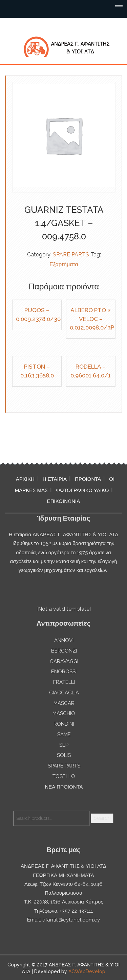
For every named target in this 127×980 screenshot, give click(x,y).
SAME (64, 734)
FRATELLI (64, 682)
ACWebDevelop (87, 971)
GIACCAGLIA (64, 693)
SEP (64, 745)
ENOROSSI (64, 672)
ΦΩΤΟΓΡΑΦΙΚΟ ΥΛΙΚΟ (82, 490)
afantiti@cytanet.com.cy (71, 920)
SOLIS (64, 755)
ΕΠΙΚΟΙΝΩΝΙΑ (63, 501)
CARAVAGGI (64, 661)
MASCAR (64, 703)
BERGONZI (64, 651)
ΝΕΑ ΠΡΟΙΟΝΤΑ (64, 787)
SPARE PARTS (71, 255)
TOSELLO (64, 776)
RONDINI (64, 724)
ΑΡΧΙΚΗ (25, 479)
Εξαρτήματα (64, 264)
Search (102, 818)
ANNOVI (64, 640)
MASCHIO (64, 713)
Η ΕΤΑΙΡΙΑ (55, 479)
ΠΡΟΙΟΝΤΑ (88, 479)
